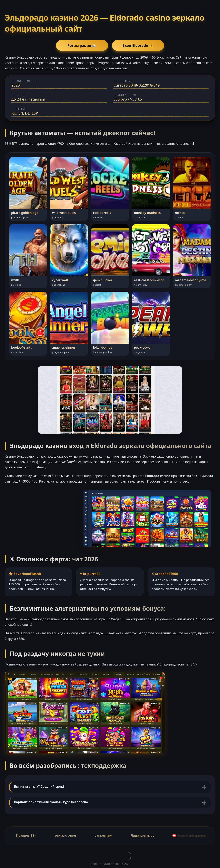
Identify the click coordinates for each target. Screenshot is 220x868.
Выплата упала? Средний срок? (39, 786)
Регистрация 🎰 (82, 45)
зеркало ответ (65, 835)
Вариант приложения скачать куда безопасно (51, 802)
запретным (103, 835)
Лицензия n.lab (143, 835)
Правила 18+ (26, 835)
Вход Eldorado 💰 (138, 45)
